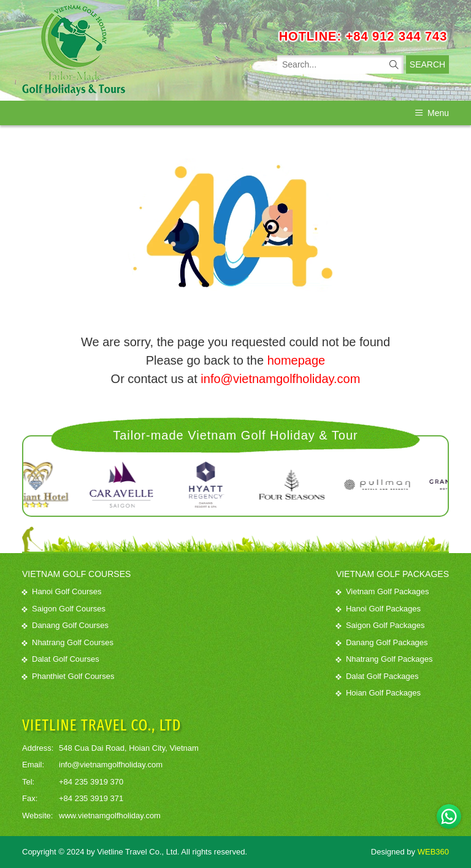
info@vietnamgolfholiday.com (280, 379)
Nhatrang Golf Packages (385, 659)
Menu (432, 113)
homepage (297, 360)
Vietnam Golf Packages (383, 591)
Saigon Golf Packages (381, 625)
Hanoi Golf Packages (378, 609)
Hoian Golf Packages (378, 693)
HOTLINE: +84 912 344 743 (363, 36)
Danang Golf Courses (65, 625)
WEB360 (433, 852)
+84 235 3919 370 (91, 782)
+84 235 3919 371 (91, 798)
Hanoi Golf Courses (62, 591)
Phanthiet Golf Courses (68, 676)
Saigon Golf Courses (64, 609)
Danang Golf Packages (382, 642)
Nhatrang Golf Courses (68, 642)
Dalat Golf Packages (377, 676)
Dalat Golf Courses (61, 659)
